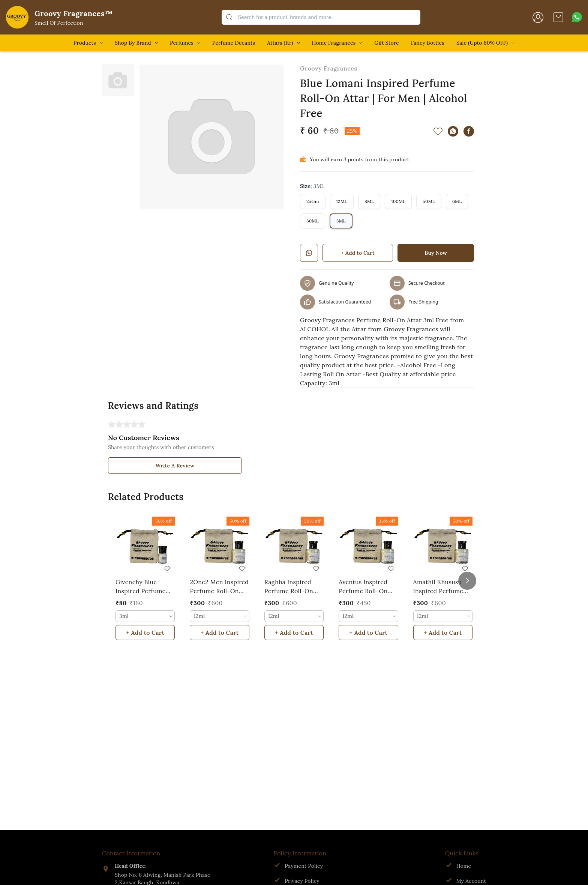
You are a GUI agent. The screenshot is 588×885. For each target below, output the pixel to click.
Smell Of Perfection (59, 23)
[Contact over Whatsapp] (577, 17)
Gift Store (386, 43)
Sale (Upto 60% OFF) (482, 43)
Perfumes (182, 43)
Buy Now (436, 253)
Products (85, 43)
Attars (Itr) (280, 43)
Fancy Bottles (428, 43)
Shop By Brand (133, 43)
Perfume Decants (234, 43)
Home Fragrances (334, 43)
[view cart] (558, 17)
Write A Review (175, 466)
